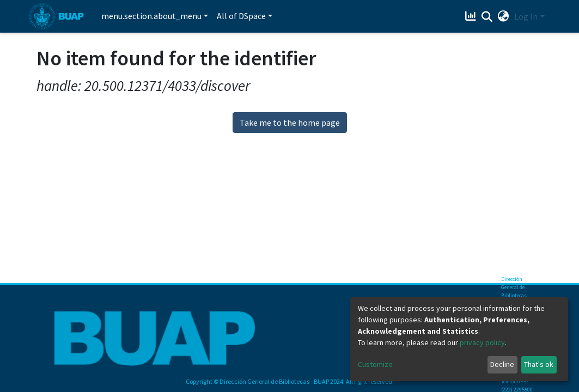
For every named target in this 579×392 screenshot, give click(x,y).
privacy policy (482, 342)
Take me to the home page (290, 122)
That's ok (539, 364)
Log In (526, 16)
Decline (502, 364)
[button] (503, 16)
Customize (375, 364)
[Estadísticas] (471, 16)
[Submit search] (487, 17)
